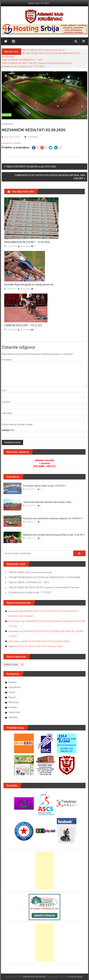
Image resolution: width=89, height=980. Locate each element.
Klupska (13, 682)
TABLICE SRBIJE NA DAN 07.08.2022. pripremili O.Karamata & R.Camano (37, 63)
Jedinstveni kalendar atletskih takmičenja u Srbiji (47, 502)
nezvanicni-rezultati (11, 143)
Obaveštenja (15, 687)
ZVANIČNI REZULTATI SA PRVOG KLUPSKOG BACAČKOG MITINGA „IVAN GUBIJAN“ (50, 177)
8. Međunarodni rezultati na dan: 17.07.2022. (23, 66)
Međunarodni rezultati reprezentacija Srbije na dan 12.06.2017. (54, 535)
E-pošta (6, 402)
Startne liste (14, 712)
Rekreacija (14, 702)
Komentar (7, 360)
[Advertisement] (44, 870)
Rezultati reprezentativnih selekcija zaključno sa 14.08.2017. (53, 518)
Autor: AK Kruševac (12, 137)
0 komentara (31, 137)
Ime (4, 391)
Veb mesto (7, 413)
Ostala (12, 692)
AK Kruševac (25, 246)
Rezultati (7, 115)
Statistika (13, 717)
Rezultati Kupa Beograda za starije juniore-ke (29, 285)
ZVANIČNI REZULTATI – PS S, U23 (23, 325)
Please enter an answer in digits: (17, 424)
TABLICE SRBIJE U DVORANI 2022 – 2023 (22, 60)
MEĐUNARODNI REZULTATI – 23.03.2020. (27, 242)
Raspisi (12, 697)
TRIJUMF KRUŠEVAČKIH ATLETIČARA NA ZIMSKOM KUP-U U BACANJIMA (44, 577)
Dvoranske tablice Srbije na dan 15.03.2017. (45, 486)
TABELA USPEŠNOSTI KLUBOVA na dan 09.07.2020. (31, 167)
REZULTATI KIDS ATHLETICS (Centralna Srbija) (47, 641)
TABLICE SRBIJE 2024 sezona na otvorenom (43, 50)
